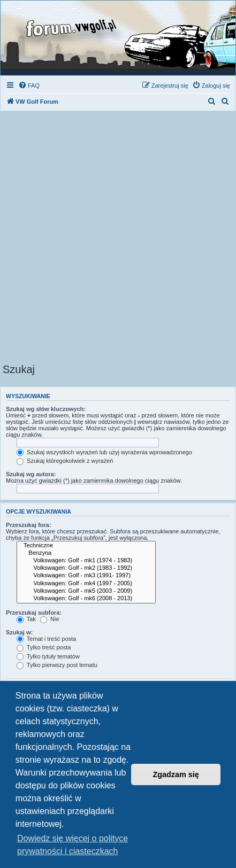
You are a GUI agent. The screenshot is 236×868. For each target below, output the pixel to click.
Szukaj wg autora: (31, 474)
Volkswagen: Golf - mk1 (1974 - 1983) (86, 561)
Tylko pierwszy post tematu (57, 665)
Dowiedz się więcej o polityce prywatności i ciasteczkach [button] (73, 845)
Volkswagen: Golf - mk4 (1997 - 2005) (86, 584)
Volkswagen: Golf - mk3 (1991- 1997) (86, 576)
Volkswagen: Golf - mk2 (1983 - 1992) (86, 568)
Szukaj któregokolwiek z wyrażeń (65, 461)
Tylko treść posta (44, 647)
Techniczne (86, 546)
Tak (26, 619)
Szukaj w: (19, 632)
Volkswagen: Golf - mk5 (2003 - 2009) (86, 591)
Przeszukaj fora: (28, 525)
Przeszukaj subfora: (34, 613)
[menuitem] (29, 86)
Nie (50, 619)
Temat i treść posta (46, 639)
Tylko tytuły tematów (48, 656)
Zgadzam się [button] (176, 774)
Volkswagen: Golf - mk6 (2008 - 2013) (86, 599)
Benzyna (86, 553)
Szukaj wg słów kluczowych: (46, 409)
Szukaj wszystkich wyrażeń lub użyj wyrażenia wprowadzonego (104, 452)
